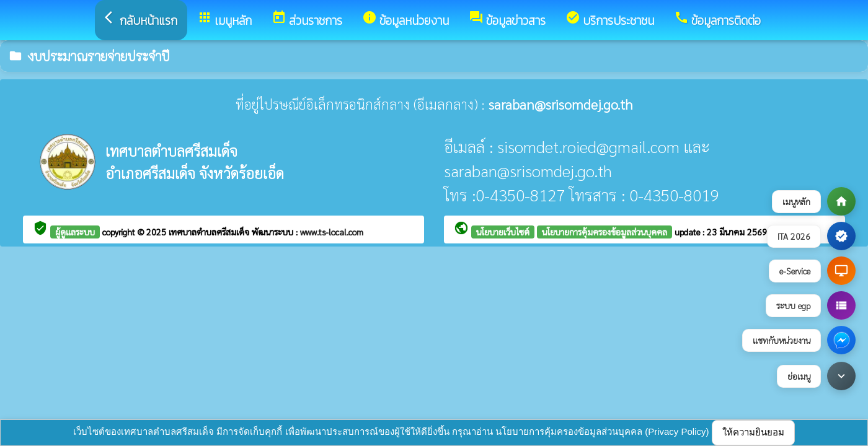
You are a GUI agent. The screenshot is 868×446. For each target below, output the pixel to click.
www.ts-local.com (332, 232)
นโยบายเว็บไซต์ (503, 232)
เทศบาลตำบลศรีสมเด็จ (210, 232)
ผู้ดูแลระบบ (75, 232)
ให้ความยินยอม (753, 432)
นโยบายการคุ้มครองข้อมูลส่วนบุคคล (604, 232)
